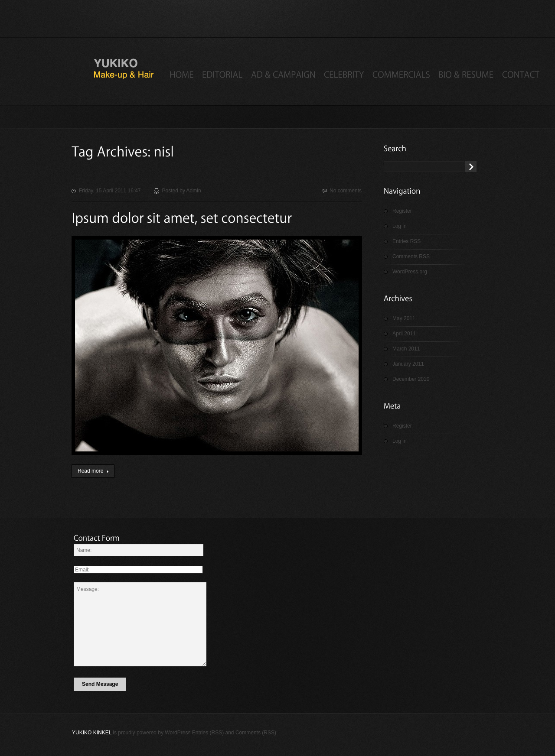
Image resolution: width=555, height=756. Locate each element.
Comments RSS (411, 256)
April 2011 (404, 334)
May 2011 (404, 318)
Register (402, 211)
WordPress (178, 733)
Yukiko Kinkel (92, 733)
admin (194, 191)
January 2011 (408, 364)
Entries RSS (406, 241)
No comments (346, 191)
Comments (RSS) (256, 733)
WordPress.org (410, 272)
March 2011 (406, 349)
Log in (400, 226)
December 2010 (411, 379)
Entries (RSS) (208, 733)
